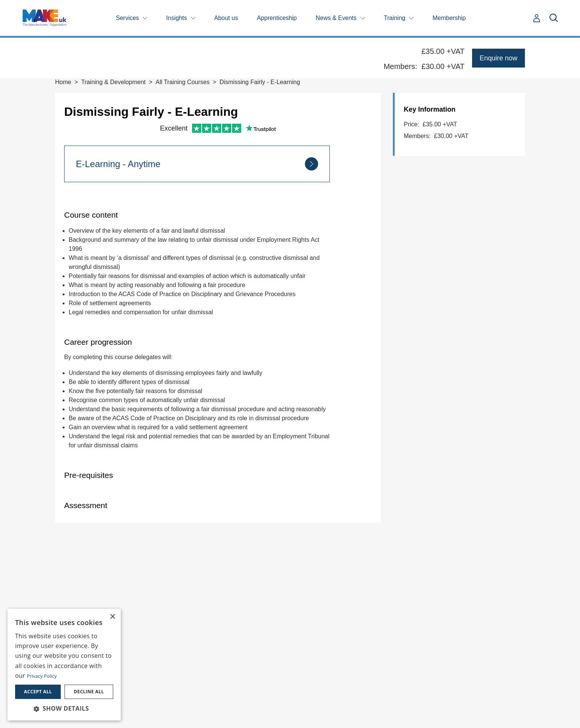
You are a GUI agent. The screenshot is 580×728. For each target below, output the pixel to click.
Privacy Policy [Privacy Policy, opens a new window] (42, 676)
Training (395, 18)
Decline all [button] (89, 692)
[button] (64, 708)
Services (127, 18)
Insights (176, 18)
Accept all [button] (38, 692)
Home (63, 82)
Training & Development (113, 82)
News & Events (336, 18)
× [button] (112, 617)
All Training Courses (182, 82)
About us (226, 18)
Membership (449, 18)
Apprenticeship (277, 18)
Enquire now (498, 58)
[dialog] (64, 665)
